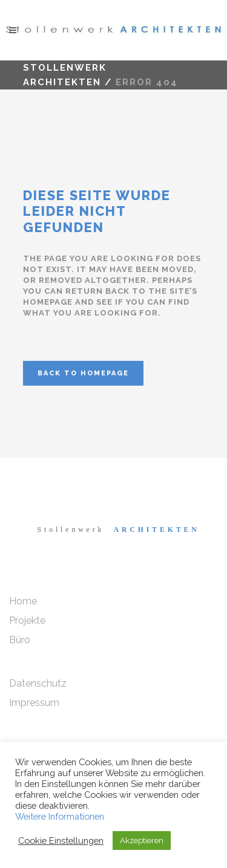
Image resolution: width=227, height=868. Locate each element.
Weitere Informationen (60, 816)
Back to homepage (83, 373)
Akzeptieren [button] (142, 840)
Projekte (27, 620)
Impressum (34, 703)
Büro (20, 640)
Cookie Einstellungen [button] (61, 840)
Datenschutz (38, 683)
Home (23, 601)
